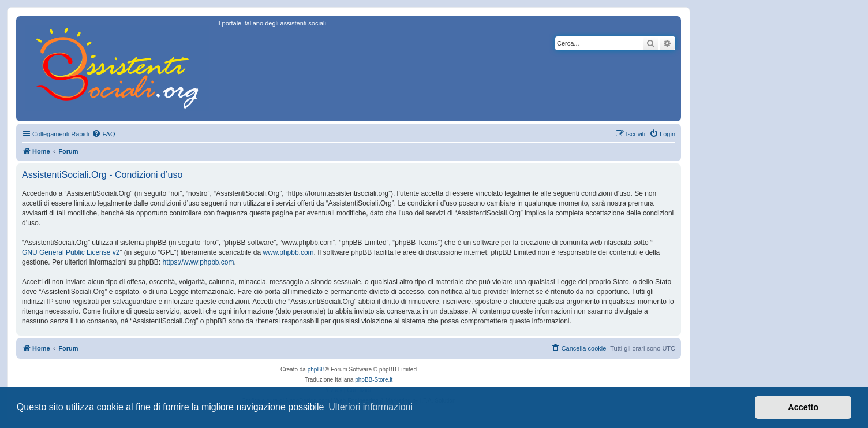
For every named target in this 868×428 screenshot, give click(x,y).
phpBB (316, 369)
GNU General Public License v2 (71, 252)
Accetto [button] (803, 407)
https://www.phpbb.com (198, 262)
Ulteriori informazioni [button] (371, 407)
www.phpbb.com (289, 252)
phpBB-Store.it (374, 380)
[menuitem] (103, 134)
